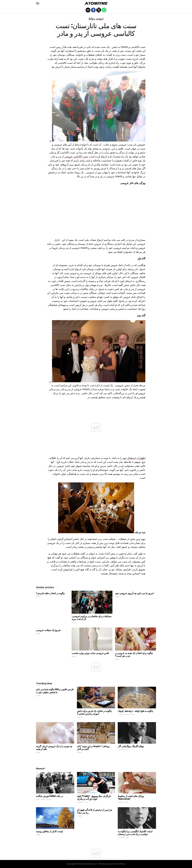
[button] (38, 3)
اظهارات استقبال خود (134, 458)
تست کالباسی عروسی (76, 156)
